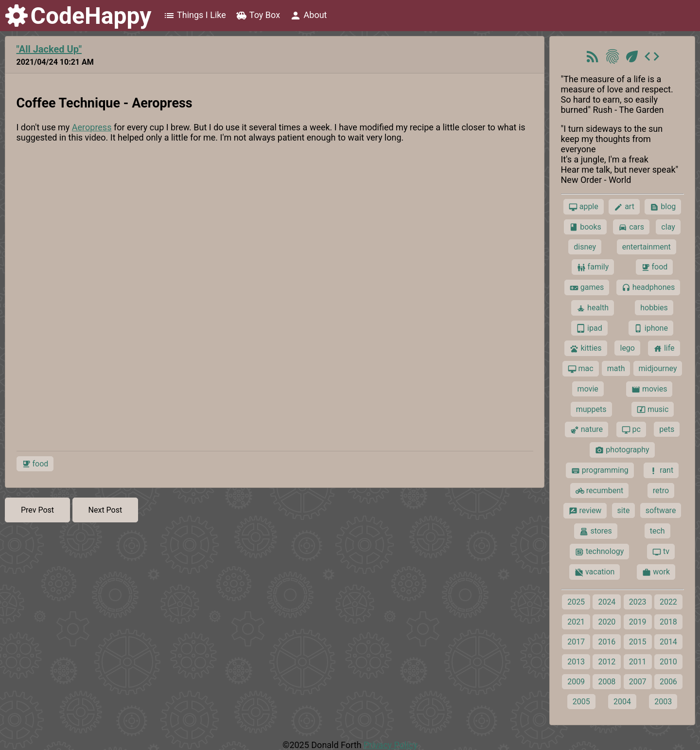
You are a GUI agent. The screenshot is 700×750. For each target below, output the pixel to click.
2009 (576, 682)
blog (663, 207)
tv (661, 552)
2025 (576, 602)
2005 (581, 702)
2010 (668, 662)
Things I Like (195, 16)
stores (595, 531)
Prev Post (37, 510)
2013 (576, 662)
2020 (607, 622)
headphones (648, 287)
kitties (586, 348)
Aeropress (92, 127)
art (624, 207)
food (35, 464)
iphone (651, 328)
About (308, 16)
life (664, 348)
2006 (668, 682)
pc (631, 429)
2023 (638, 602)
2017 (576, 642)
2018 (668, 622)
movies (649, 389)
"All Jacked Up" (49, 49)
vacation (595, 572)
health (593, 308)
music (653, 410)
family (593, 267)
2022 (668, 602)
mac (581, 369)
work (656, 572)
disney (585, 247)
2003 (663, 702)
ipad (589, 328)
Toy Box (258, 16)
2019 (638, 622)
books (585, 227)
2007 (638, 682)
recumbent (600, 491)
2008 (607, 682)
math (616, 368)
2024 (607, 602)
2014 (668, 642)
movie (588, 389)
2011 (638, 662)
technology (599, 552)
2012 (607, 662)
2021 (576, 622)
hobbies (654, 308)
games (587, 287)
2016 (607, 642)
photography (622, 450)
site (624, 510)
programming (600, 470)
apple (584, 207)
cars (631, 227)
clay (668, 227)
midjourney (658, 368)
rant (661, 470)
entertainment (647, 247)
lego (627, 348)
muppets (591, 409)
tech (657, 531)
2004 (622, 702)
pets (667, 429)
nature (586, 429)
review (585, 511)
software (661, 510)
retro (661, 491)
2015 (638, 642)
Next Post (105, 510)
